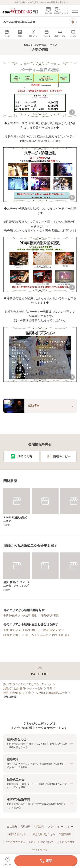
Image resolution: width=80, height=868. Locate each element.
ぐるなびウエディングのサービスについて (29, 842)
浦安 (28, 693)
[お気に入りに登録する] (8, 861)
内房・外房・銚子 (61, 635)
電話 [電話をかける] (46, 861)
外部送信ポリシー (19, 834)
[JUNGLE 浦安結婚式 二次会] (17, 507)
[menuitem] (7, 34)
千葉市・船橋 (10, 616)
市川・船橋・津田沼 (29, 630)
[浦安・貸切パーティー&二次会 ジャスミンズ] (17, 572)
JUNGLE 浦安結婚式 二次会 (51, 693)
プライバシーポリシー (60, 827)
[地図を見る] (73, 22)
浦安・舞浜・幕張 (50, 616)
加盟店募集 (65, 834)
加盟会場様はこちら (44, 834)
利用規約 (25, 827)
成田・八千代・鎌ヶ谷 (37, 635)
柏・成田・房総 (29, 616)
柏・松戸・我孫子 (12, 635)
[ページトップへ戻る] (40, 671)
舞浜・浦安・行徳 (52, 630)
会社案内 (12, 827)
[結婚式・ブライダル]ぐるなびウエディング (27, 684)
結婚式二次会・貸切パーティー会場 (23, 688)
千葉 (50, 688)
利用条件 (39, 827)
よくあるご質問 (66, 842)
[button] (40, 89)
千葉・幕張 (9, 630)
